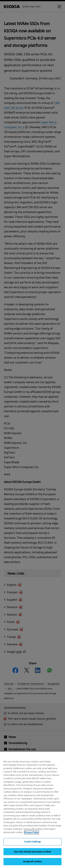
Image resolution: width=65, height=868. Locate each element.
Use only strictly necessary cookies (33, 854)
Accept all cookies (32, 864)
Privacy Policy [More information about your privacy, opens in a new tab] (31, 835)
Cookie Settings (32, 844)
